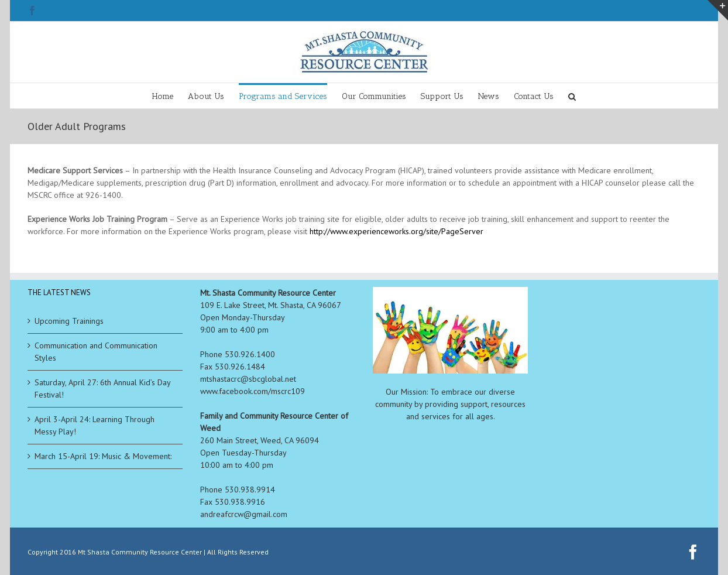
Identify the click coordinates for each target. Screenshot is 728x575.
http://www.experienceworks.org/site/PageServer (396, 231)
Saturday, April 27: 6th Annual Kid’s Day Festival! (102, 389)
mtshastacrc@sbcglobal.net (248, 379)
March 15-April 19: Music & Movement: (103, 456)
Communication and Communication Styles (96, 352)
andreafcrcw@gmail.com (244, 514)
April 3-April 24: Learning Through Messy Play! (95, 425)
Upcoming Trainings (69, 321)
